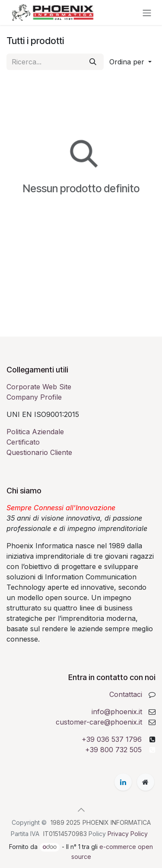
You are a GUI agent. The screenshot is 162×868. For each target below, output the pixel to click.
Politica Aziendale (35, 432)
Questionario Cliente (39, 452)
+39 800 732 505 (113, 750)
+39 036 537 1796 (112, 739)
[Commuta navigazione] (147, 13)
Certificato (23, 442)
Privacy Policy (128, 834)
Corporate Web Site (39, 387)
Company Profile (34, 397)
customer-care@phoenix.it (99, 722)
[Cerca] (93, 61)
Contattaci (126, 694)
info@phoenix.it (117, 712)
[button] (130, 61)
